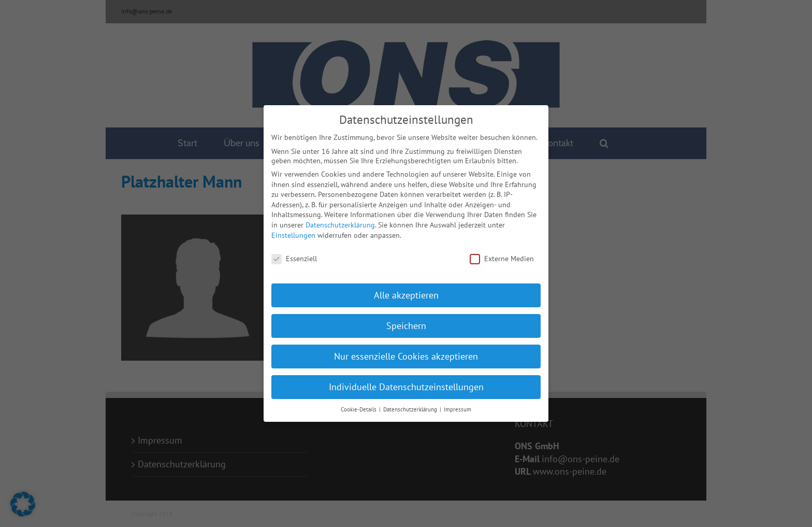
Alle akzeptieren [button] (406, 292)
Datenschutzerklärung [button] (411, 406)
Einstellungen (293, 232)
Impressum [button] (458, 406)
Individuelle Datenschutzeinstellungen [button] (406, 384)
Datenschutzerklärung (340, 222)
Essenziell (294, 255)
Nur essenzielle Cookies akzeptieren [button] (406, 353)
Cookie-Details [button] (359, 406)
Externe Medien (502, 255)
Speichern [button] (406, 323)
